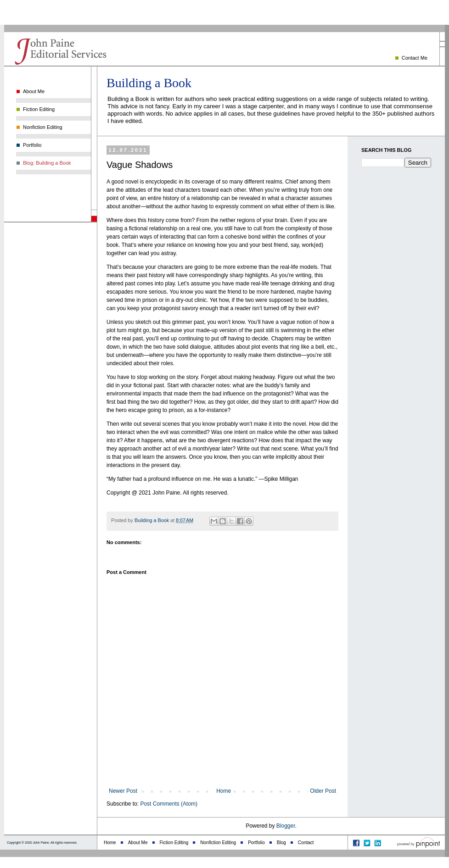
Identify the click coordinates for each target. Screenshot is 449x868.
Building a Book (149, 83)
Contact (306, 843)
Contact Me (415, 58)
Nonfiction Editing (43, 127)
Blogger (286, 826)
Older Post (323, 791)
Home (224, 791)
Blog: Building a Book (47, 163)
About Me (34, 91)
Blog (281, 843)
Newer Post (123, 791)
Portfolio (32, 145)
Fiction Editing (39, 109)
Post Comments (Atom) (169, 804)
